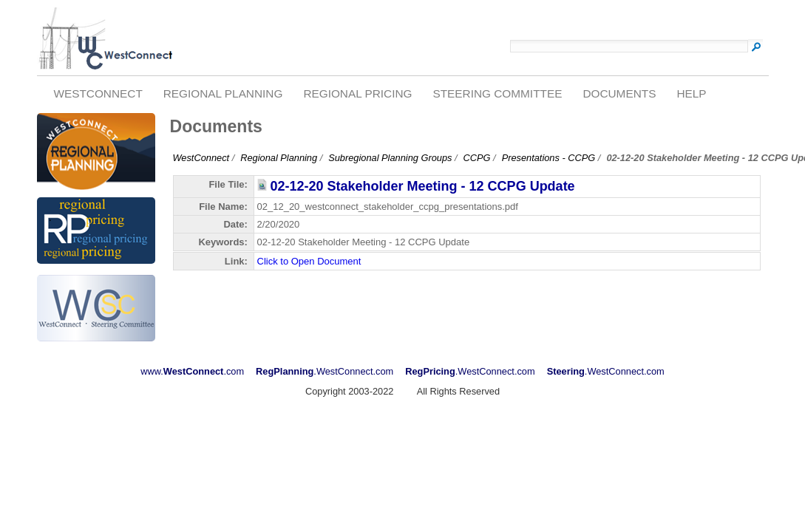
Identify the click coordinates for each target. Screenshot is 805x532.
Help (691, 93)
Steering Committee (497, 93)
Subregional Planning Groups (390, 158)
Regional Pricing (357, 93)
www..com (192, 371)
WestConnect (98, 93)
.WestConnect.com (325, 371)
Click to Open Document (309, 261)
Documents (619, 93)
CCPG (477, 158)
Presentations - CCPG (549, 158)
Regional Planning (223, 93)
